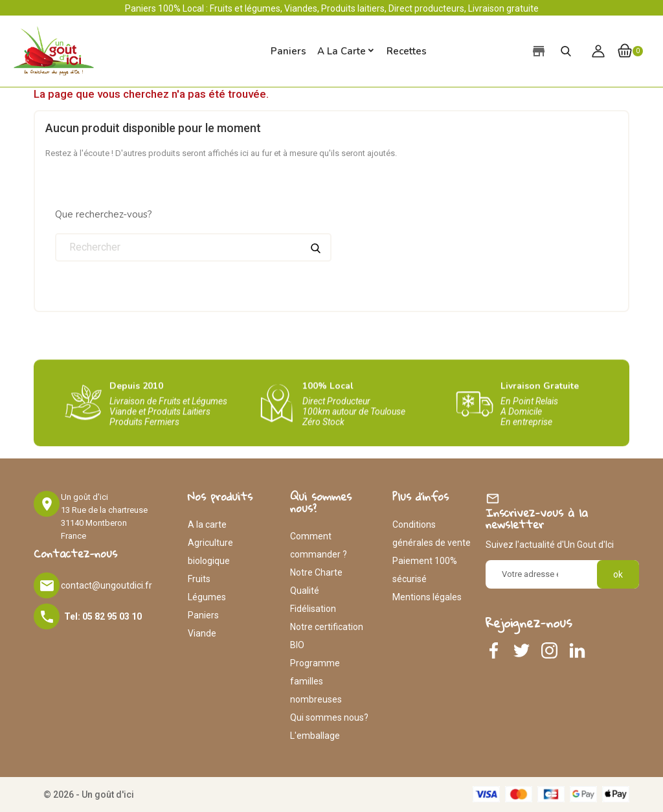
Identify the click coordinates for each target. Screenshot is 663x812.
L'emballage (315, 736)
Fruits (199, 579)
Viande (202, 633)
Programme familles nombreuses (316, 681)
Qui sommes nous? (329, 717)
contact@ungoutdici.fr (107, 585)
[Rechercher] (193, 247)
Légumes (207, 597)
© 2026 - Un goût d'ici (89, 795)
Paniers (203, 615)
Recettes (407, 51)
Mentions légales (427, 597)
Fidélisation (313, 609)
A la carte (342, 51)
